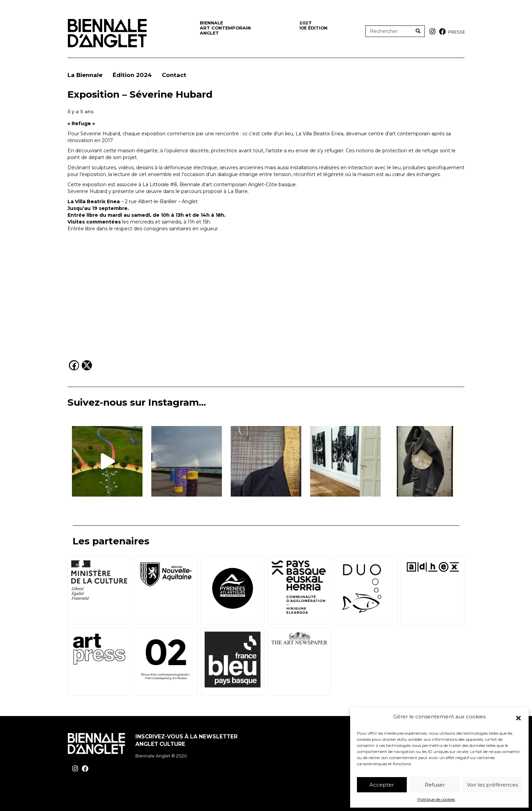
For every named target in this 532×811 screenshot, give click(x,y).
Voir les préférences (492, 785)
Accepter (382, 785)
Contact (174, 75)
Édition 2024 (132, 75)
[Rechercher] (418, 31)
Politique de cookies (436, 799)
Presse (457, 32)
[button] (518, 718)
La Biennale (85, 75)
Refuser (435, 785)
